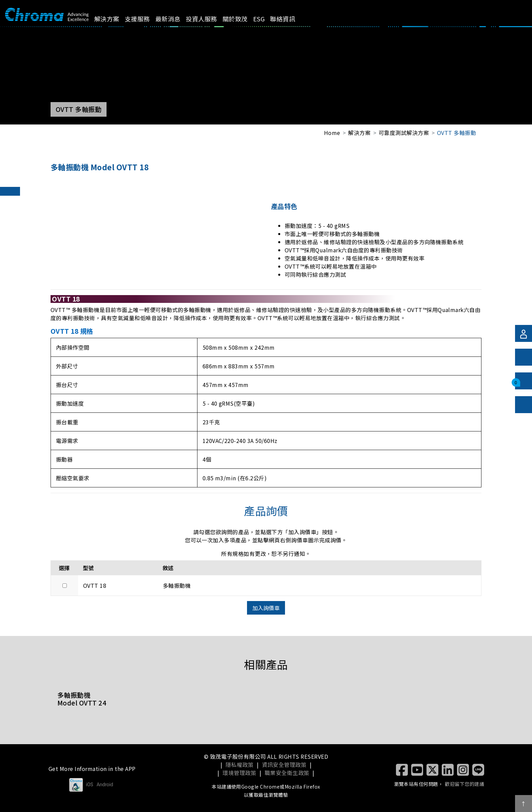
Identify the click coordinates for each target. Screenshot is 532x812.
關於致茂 (243, 19)
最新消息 (175, 19)
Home (332, 133)
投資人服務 (209, 19)
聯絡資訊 (290, 19)
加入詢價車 (266, 608)
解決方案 (114, 19)
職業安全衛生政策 (287, 773)
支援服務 (145, 19)
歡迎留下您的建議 (464, 784)
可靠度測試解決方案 (404, 133)
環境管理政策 (239, 773)
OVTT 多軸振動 (457, 133)
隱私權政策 (240, 765)
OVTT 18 (95, 585)
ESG (267, 19)
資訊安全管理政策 (284, 765)
